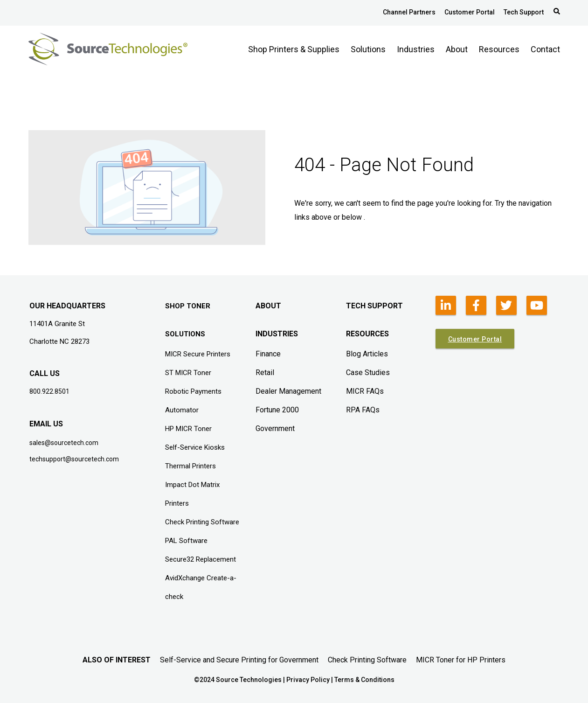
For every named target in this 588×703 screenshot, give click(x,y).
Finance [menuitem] (268, 354)
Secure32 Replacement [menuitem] (201, 559)
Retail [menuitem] (265, 372)
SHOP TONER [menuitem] (188, 306)
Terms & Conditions (364, 680)
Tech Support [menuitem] (524, 12)
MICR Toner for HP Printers (461, 660)
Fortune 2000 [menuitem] (277, 410)
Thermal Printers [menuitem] (190, 466)
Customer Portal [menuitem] (470, 12)
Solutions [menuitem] (368, 49)
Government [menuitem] (275, 428)
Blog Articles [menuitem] (367, 354)
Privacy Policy (308, 680)
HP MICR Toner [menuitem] (188, 429)
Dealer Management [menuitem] (288, 391)
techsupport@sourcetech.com (74, 459)
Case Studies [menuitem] (368, 372)
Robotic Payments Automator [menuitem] (193, 401)
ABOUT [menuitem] (268, 306)
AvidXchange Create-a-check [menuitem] (201, 587)
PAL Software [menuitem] (186, 541)
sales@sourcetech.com (64, 443)
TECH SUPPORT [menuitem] (374, 306)
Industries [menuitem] (416, 49)
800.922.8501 (49, 391)
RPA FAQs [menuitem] (363, 410)
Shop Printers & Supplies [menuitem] (294, 49)
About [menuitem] (457, 49)
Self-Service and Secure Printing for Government (239, 660)
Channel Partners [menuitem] (409, 12)
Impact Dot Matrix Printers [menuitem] (192, 494)
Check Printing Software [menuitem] (202, 522)
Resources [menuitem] (499, 49)
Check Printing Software (367, 660)
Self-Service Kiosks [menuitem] (195, 447)
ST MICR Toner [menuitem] (188, 373)
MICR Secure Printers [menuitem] (198, 354)
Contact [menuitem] (545, 49)
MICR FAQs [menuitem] (365, 391)
